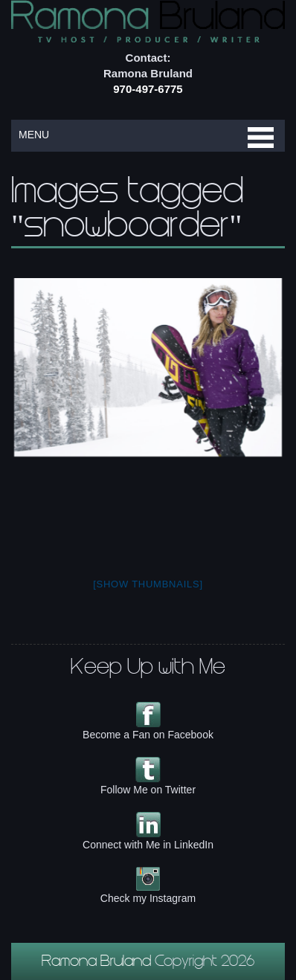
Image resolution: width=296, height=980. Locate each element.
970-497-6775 (148, 89)
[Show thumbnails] (148, 584)
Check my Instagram (148, 898)
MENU (34, 135)
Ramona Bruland (98, 963)
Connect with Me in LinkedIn (148, 845)
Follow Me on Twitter (148, 790)
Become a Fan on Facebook (148, 735)
